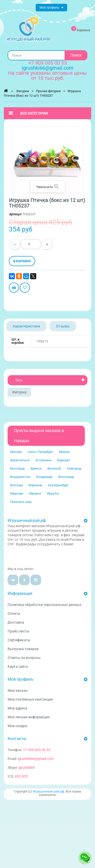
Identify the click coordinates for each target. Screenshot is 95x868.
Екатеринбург (58, 485)
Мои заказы (18, 691)
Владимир (44, 477)
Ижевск (35, 493)
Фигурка (19, 392)
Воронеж (35, 485)
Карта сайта (18, 667)
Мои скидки (17, 726)
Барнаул (64, 460)
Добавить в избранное (25, 288)
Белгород (17, 468)
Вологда (16, 485)
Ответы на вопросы (24, 658)
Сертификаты (19, 640)
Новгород (74, 468)
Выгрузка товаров (23, 649)
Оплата (14, 614)
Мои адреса (17, 708)
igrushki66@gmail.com (36, 759)
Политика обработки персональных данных (44, 605)
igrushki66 (27, 768)
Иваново (17, 493)
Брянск (36, 468)
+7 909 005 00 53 (48, 63)
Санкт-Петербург (40, 452)
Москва (16, 452)
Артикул (15, 214)
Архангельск (20, 460)
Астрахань (43, 460)
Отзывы (63, 326)
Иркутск (53, 493)
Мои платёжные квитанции (30, 699)
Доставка (16, 622)
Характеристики (26, 326)
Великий (54, 468)
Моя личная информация (29, 717)
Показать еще (21, 502)
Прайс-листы (18, 631)
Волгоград (66, 477)
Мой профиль (21, 679)
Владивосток (20, 477)
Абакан (64, 452)
